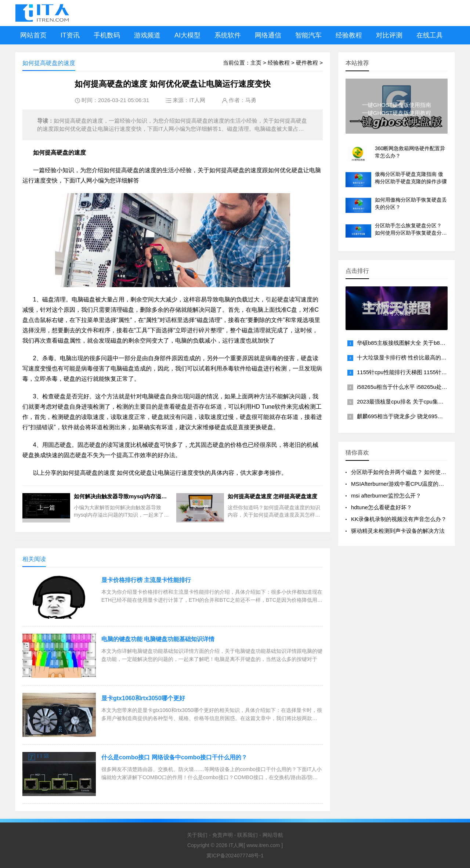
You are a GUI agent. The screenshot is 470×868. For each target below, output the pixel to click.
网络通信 (268, 35)
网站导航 (273, 835)
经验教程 (349, 35)
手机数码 (107, 35)
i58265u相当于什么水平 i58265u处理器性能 (410, 387)
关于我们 (197, 835)
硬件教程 (307, 63)
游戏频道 (147, 35)
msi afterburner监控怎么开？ (386, 496)
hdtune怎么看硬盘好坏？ (382, 507)
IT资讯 (70, 35)
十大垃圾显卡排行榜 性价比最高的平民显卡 (410, 357)
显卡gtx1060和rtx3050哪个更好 (143, 698)
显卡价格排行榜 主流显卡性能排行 (146, 580)
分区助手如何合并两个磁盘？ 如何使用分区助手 (410, 472)
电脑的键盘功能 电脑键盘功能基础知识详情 (158, 639)
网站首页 (33, 35)
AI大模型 (187, 35)
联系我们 (247, 835)
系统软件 (228, 35)
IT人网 (197, 100)
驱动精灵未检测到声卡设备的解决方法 (398, 531)
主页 (256, 63)
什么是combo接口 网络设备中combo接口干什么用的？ (174, 757)
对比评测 (389, 35)
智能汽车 (308, 35)
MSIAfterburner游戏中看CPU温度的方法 (400, 484)
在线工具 (430, 35)
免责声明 (223, 835)
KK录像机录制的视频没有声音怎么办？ (399, 519)
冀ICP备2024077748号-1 (235, 856)
